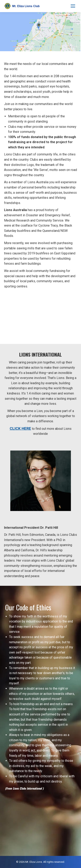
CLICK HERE (20, 428)
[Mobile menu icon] (73, 6)
